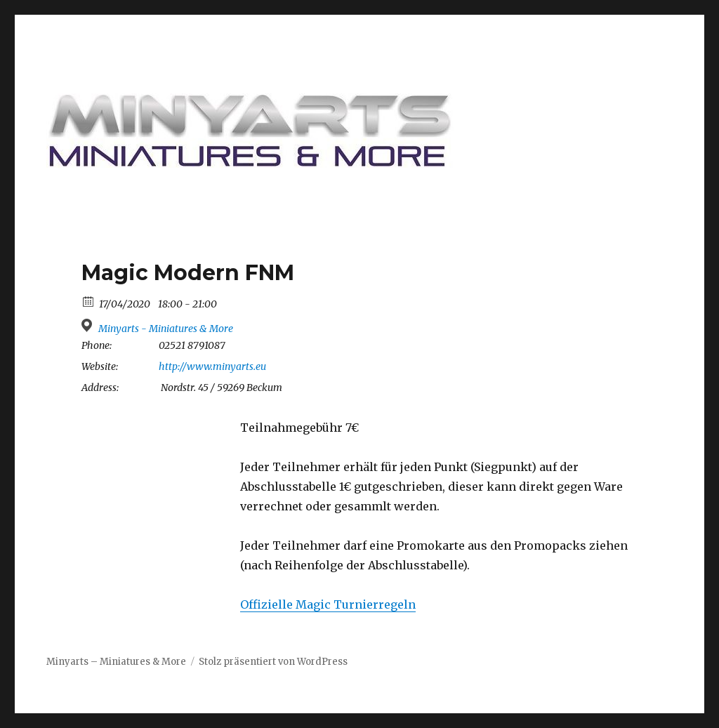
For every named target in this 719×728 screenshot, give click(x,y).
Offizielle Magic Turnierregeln (328, 604)
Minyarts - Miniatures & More (166, 329)
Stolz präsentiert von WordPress (273, 662)
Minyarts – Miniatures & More (116, 662)
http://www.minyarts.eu (212, 366)
